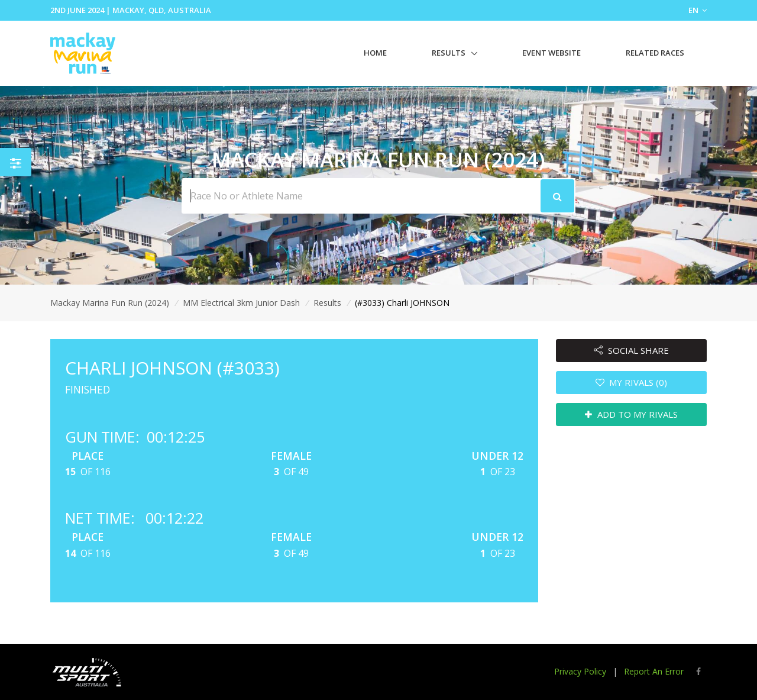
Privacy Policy (580, 671)
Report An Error (654, 671)
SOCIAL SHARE (631, 350)
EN (698, 10)
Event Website (551, 53)
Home (375, 53)
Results (449, 53)
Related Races (655, 53)
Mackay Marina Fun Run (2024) (110, 303)
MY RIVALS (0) (632, 382)
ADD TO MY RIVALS (631, 414)
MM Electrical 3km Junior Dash (241, 303)
